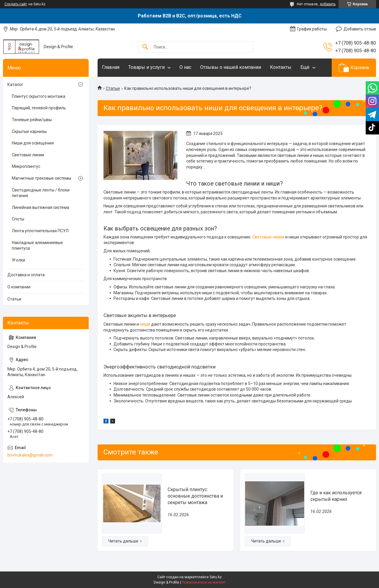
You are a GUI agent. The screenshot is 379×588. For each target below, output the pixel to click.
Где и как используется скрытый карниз (336, 496)
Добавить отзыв (360, 29)
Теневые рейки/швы (32, 120)
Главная (111, 67)
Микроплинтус (26, 166)
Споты (18, 219)
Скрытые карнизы (29, 131)
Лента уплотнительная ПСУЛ (40, 231)
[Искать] (145, 47)
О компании (19, 287)
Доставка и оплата (26, 275)
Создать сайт (16, 4)
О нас (185, 67)
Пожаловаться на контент (204, 582)
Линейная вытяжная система (41, 207)
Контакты (281, 67)
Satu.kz (216, 577)
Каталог (15, 85)
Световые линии (268, 237)
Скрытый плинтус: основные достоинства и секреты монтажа (195, 496)
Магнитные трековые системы (42, 178)
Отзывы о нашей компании (231, 67)
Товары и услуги (146, 67)
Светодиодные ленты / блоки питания (41, 193)
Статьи (113, 88)
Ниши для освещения (33, 143)
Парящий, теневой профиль (39, 108)
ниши (145, 324)
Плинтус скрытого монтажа (39, 96)
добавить (328, 4)
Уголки (18, 260)
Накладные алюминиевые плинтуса (37, 246)
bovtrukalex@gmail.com (30, 455)
